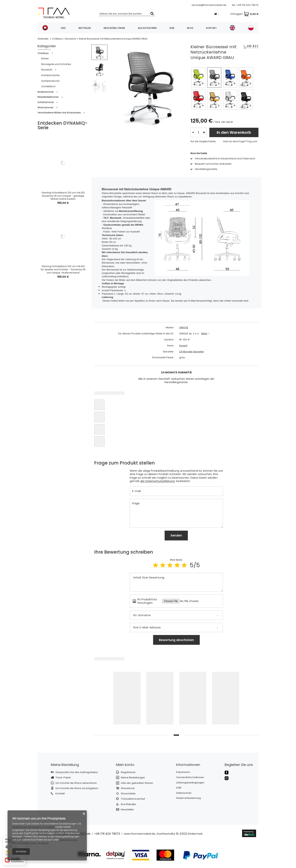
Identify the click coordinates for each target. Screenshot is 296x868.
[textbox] (127, 13)
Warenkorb (128, 788)
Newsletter (127, 810)
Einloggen (228, 14)
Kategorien (47, 46)
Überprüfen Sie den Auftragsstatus (77, 772)
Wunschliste (128, 794)
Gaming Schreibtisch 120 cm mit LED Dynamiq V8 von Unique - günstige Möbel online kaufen (63, 196)
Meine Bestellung (65, 765)
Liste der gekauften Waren (137, 783)
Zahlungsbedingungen (190, 783)
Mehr (204, 334)
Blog (190, 28)
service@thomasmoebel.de (209, 5)
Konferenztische (50, 81)
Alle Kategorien (147, 28)
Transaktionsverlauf (133, 799)
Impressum (183, 772)
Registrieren (128, 772)
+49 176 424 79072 (247, 5)
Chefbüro (57, 39)
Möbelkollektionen (48, 97)
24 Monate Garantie (191, 352)
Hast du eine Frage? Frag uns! (240, 141)
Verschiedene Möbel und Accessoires (59, 113)
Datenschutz (184, 793)
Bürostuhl (71, 39)
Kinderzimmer (46, 92)
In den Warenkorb (234, 132)
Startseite (43, 39)
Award (183, 346)
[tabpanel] (127, 699)
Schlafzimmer (46, 102)
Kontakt (211, 28)
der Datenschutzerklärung (157, 481)
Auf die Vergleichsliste (203, 141)
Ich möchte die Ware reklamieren (76, 783)
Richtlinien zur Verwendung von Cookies (33, 827)
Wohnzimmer (45, 107)
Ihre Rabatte (128, 804)
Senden (176, 535)
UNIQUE (184, 328)
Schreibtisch (49, 86)
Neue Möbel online (114, 28)
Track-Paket (63, 778)
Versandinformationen (190, 777)
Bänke (45, 58)
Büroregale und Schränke (56, 64)
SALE (63, 28)
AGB (172, 28)
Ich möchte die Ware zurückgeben (77, 788)
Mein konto (125, 765)
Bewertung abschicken (176, 640)
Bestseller (85, 28)
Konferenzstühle (50, 75)
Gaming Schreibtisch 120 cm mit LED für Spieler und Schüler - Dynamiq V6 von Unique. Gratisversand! (63, 270)
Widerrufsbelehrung (188, 798)
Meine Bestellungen (133, 778)
